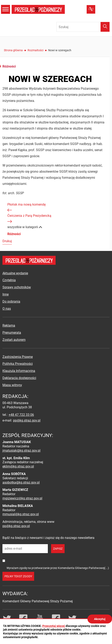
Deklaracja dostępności (19, 378)
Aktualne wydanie (15, 273)
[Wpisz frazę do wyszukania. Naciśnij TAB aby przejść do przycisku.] (83, 27)
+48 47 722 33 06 (21, 415)
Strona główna (13, 50)
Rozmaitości (35, 50)
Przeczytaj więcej (54, 626)
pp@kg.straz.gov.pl (27, 420)
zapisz (58, 549)
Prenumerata (12, 333)
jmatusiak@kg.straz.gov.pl (21, 451)
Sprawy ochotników (17, 287)
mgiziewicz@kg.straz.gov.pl (22, 498)
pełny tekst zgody (18, 576)
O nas (7, 309)
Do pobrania (11, 301)
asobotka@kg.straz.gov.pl (21, 482)
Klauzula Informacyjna (19, 371)
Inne (6, 294)
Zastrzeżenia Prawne (18, 357)
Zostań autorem (14, 340)
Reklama (9, 325)
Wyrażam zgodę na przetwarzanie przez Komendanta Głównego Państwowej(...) (58, 568)
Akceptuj (100, 619)
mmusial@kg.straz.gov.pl (21, 514)
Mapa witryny (12, 385)
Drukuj (7, 241)
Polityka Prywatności (18, 364)
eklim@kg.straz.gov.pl (18, 466)
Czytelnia (9, 280)
